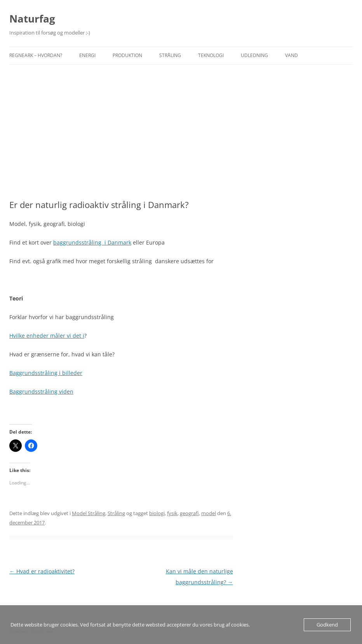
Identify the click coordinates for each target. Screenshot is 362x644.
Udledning (254, 55)
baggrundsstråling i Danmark (92, 242)
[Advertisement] (181, 132)
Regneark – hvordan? (36, 55)
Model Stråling (89, 513)
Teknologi (211, 55)
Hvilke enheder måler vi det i (47, 336)
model (209, 513)
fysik (172, 513)
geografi (189, 513)
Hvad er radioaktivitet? (42, 571)
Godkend (327, 625)
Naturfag (32, 19)
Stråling (170, 55)
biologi (157, 513)
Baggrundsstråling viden (41, 391)
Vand (292, 55)
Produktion (127, 55)
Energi (87, 55)
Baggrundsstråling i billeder (46, 373)
